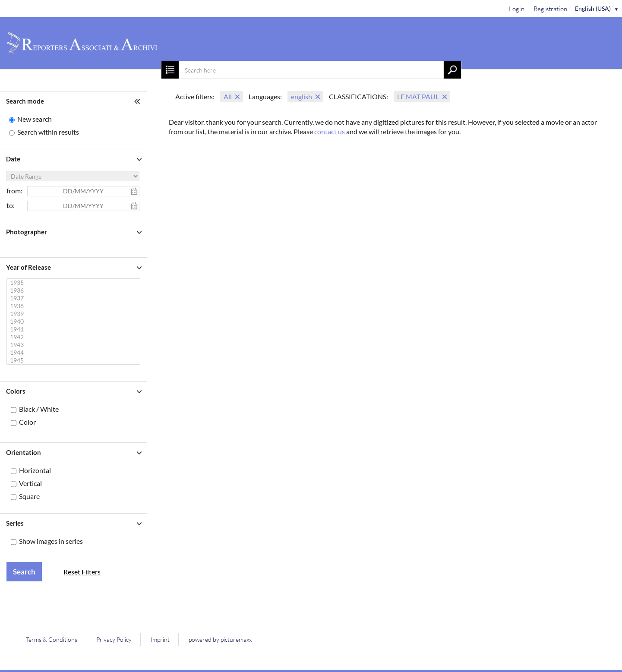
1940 (74, 322)
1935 (74, 283)
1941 (74, 329)
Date (13, 159)
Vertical (30, 483)
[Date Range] (73, 176)
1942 (74, 337)
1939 (74, 314)
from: (14, 191)
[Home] (311, 43)
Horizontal (35, 470)
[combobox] (311, 70)
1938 (74, 306)
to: (11, 205)
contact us (330, 131)
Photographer (27, 232)
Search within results (48, 132)
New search (35, 119)
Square (29, 496)
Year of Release (28, 267)
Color (27, 422)
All (228, 96)
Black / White (39, 409)
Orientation (24, 452)
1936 (74, 290)
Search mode (25, 101)
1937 (74, 298)
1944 (74, 353)
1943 (74, 345)
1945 (74, 360)
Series (15, 523)
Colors (16, 391)
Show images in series (51, 541)
